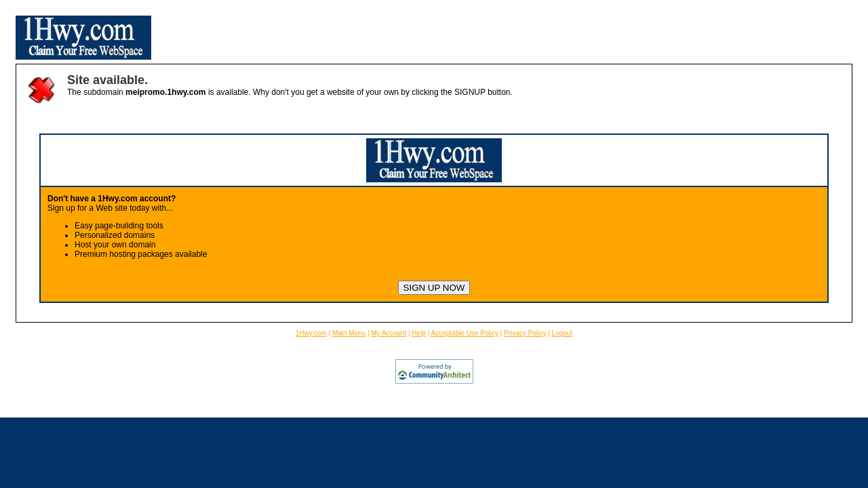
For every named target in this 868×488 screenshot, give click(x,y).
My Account (389, 333)
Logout (563, 333)
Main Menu (349, 333)
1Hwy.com (311, 333)
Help (419, 333)
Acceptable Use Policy (465, 333)
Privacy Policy (525, 333)
